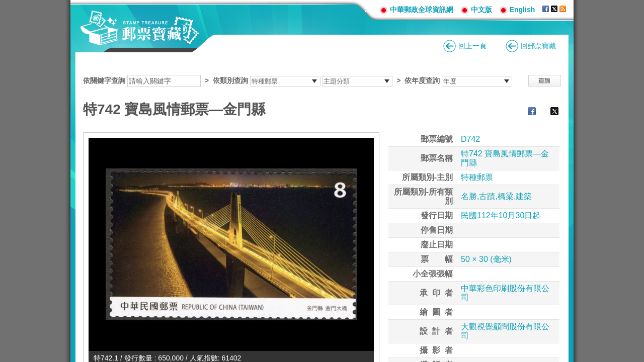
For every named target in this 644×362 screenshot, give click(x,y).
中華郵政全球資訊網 (422, 10)
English (522, 10)
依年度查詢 (422, 80)
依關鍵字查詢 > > (298, 80)
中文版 (481, 10)
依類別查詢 (230, 80)
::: (368, 9)
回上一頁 (472, 46)
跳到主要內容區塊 (5, 5)
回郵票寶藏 (538, 46)
